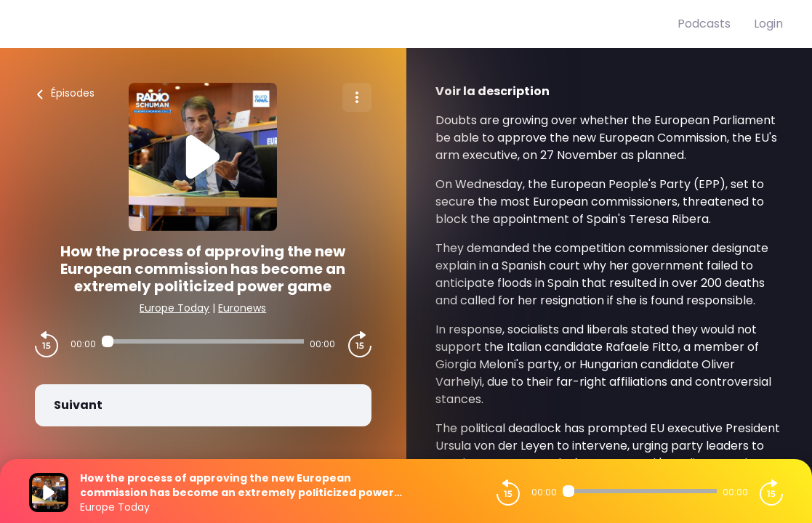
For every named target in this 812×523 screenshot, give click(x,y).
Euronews (242, 308)
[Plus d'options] (357, 97)
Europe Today (174, 308)
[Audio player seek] (203, 341)
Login (768, 24)
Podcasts (704, 24)
